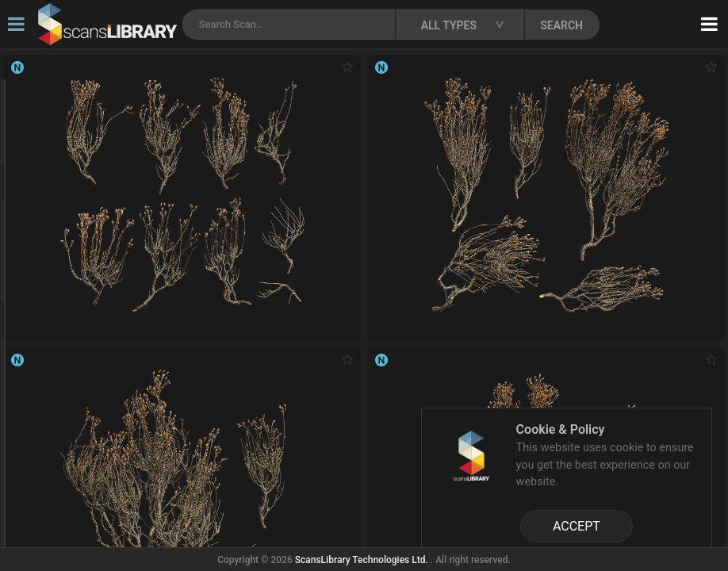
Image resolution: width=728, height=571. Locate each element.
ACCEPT (577, 526)
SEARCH (561, 25)
